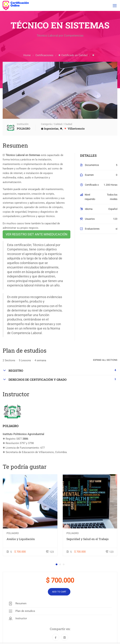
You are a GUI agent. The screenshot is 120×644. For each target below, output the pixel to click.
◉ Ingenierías (50, 129)
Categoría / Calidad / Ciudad (57, 124)
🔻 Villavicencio (74, 129)
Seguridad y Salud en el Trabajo (88, 539)
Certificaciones (44, 55)
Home (27, 55)
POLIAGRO (11, 426)
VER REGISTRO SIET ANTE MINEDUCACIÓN (37, 234)
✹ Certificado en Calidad (73, 55)
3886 (25, 439)
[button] (57, 565)
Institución (23, 124)
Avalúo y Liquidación (21, 539)
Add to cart (59, 592)
